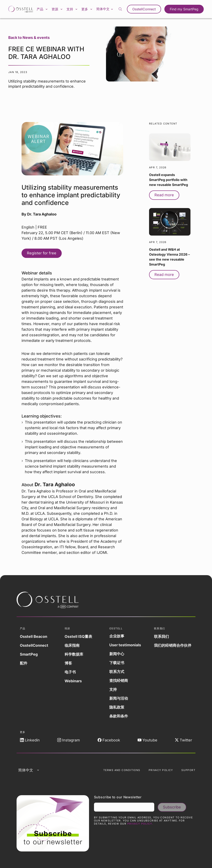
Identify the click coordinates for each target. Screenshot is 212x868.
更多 (87, 9)
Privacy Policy (161, 770)
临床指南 (72, 645)
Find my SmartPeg (184, 9)
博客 (68, 663)
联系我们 (161, 636)
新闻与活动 (119, 698)
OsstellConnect (144, 9)
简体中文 (105, 9)
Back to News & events (29, 38)
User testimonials (125, 645)
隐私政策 (117, 707)
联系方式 (117, 672)
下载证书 (117, 663)
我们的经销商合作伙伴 (173, 645)
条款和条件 (119, 716)
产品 (42, 9)
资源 (57, 9)
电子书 (70, 672)
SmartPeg (29, 654)
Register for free (42, 253)
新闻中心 (117, 654)
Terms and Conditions (122, 770)
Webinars (73, 681)
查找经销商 (119, 681)
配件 (24, 663)
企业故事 (117, 636)
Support (188, 770)
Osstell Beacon (34, 636)
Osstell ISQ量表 (78, 636)
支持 (72, 9)
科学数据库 (74, 654)
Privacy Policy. (140, 824)
